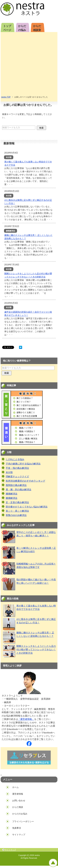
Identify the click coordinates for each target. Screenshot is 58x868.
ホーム (15, 787)
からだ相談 (18, 807)
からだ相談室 (37, 28)
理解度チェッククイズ (17, 477)
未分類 (9, 472)
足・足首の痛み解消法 (17, 502)
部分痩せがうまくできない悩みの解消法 (27, 507)
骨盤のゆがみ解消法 (16, 515)
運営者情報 (18, 794)
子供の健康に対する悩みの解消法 (23, 464)
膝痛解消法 (12, 498)
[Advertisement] (29, 65)
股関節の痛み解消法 (16, 485)
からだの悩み (22, 28)
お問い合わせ (19, 801)
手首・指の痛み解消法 (17, 468)
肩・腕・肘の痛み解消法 (18, 490)
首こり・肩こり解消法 (17, 511)
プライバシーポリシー (23, 821)
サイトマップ (19, 835)
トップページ (7, 28)
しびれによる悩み (15, 459)
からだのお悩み (20, 814)
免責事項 (17, 828)
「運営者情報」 (26, 719)
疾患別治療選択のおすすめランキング (25, 481)
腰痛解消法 (12, 494)
